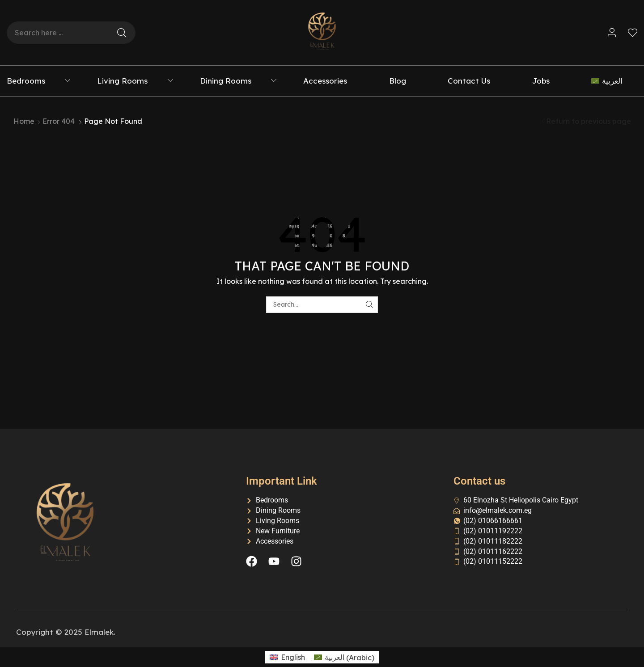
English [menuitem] (293, 657)
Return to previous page (589, 121)
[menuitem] (614, 81)
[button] (612, 33)
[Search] (122, 33)
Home (24, 121)
